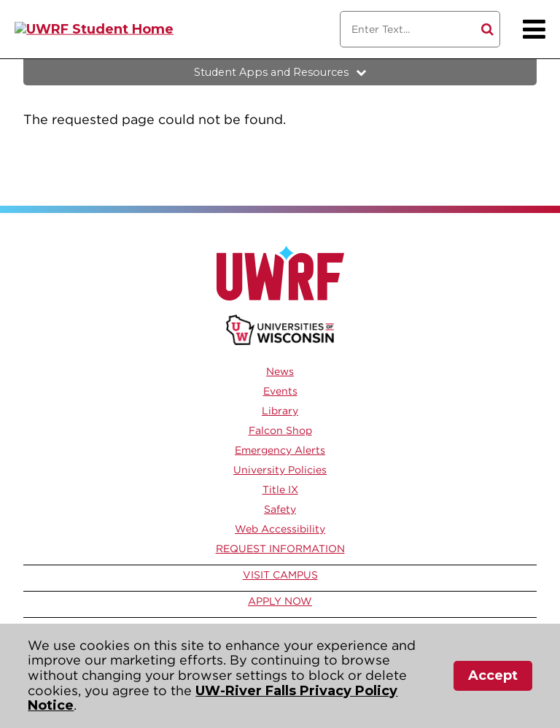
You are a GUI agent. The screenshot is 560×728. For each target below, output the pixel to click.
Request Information (280, 549)
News (280, 371)
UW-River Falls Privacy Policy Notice (213, 698)
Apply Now (280, 601)
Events (280, 391)
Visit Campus (280, 575)
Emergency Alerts (280, 450)
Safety (280, 509)
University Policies (280, 470)
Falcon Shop (280, 430)
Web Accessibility (280, 529)
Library (280, 411)
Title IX (280, 489)
